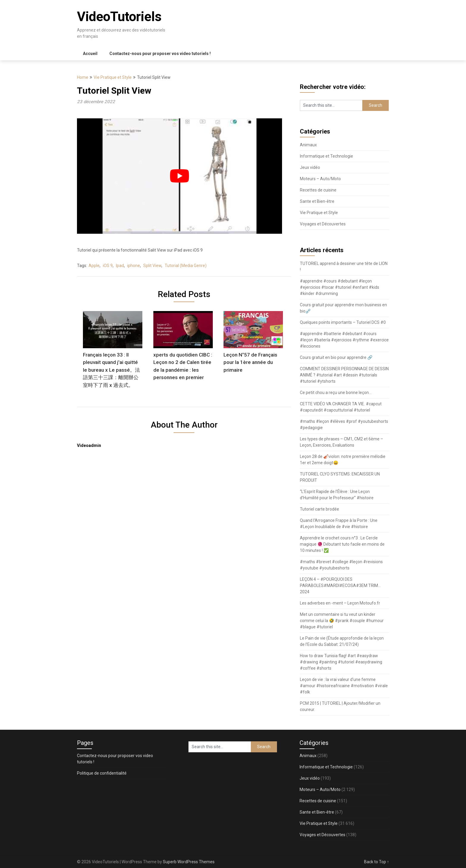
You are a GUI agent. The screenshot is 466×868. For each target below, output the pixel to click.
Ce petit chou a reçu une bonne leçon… (336, 393)
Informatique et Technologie (326, 156)
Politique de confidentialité (102, 773)
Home (83, 77)
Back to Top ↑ (377, 862)
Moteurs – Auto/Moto (320, 179)
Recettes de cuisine (318, 190)
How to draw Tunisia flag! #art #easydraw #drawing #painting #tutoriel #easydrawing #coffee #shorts (341, 662)
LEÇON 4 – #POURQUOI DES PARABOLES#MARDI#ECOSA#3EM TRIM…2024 (340, 586)
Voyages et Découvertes (323, 224)
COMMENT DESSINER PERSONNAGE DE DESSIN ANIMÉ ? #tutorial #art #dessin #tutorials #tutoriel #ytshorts (344, 375)
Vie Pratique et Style (113, 77)
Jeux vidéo (310, 167)
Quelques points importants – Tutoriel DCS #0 (343, 322)
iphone (134, 266)
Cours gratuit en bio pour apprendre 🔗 (336, 357)
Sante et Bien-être (317, 201)
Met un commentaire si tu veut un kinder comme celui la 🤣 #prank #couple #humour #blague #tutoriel (342, 621)
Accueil (90, 54)
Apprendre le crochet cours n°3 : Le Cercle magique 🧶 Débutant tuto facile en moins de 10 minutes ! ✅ (342, 544)
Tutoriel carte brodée (319, 509)
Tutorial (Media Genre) (186, 266)
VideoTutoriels (119, 17)
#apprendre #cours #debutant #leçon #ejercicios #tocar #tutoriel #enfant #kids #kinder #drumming (340, 287)
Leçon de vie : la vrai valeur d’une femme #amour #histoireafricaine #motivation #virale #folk (344, 686)
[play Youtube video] (180, 176)
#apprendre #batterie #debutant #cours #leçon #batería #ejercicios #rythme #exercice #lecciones (344, 340)
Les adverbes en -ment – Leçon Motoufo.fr (340, 603)
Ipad (120, 266)
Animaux (308, 145)
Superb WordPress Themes (189, 862)
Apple (94, 266)
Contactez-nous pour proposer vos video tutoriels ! (160, 54)
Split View (152, 266)
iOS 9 (108, 266)
